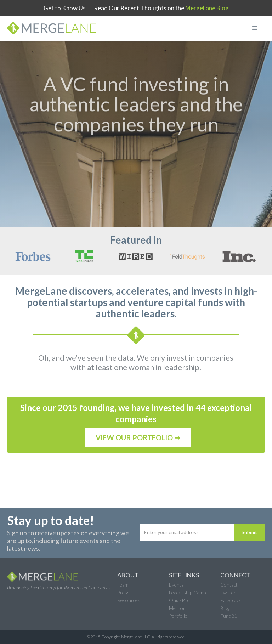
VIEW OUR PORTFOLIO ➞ (138, 437)
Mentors (178, 608)
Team (123, 585)
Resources (129, 600)
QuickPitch (181, 600)
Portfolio (178, 616)
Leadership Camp (187, 592)
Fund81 (229, 616)
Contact (229, 585)
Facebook (231, 600)
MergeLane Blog (207, 8)
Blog (225, 608)
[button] (255, 28)
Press (123, 592)
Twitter (228, 592)
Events (176, 585)
